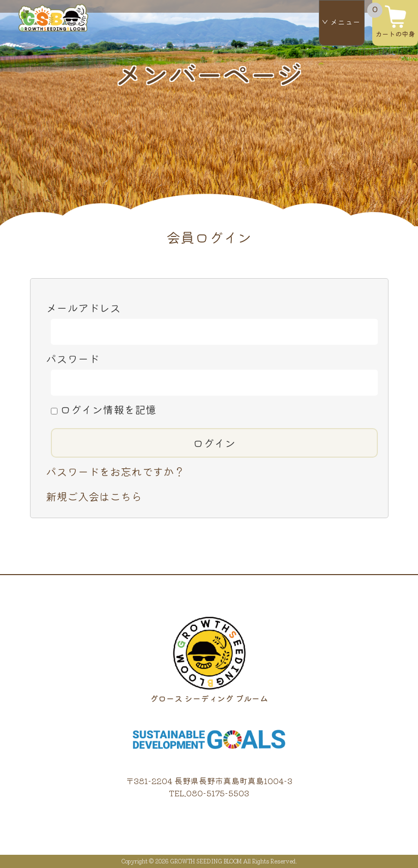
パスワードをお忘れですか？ (115, 471)
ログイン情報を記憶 (103, 409)
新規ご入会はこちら (94, 496)
